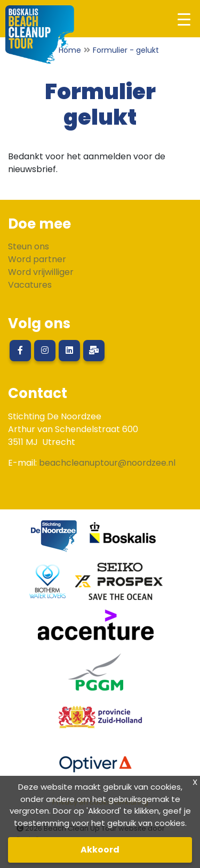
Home (70, 50)
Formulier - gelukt (126, 50)
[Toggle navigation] (184, 19)
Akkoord (100, 850)
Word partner (37, 259)
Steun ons (29, 246)
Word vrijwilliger (41, 272)
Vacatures (30, 285)
